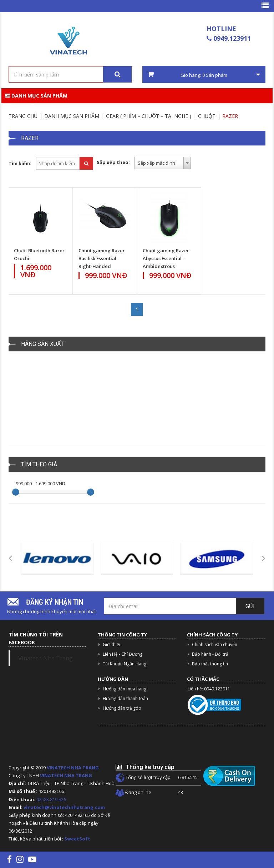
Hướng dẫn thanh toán (125, 698)
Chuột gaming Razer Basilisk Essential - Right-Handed (102, 258)
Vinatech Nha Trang (45, 658)
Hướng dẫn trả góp (122, 708)
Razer (230, 116)
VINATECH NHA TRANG (73, 768)
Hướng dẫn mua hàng (125, 689)
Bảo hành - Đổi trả (210, 654)
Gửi (250, 606)
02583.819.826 (52, 799)
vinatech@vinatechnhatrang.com (64, 807)
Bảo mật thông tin (210, 664)
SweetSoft (77, 839)
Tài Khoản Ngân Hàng (125, 664)
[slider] (16, 492)
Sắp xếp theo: (113, 162)
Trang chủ (23, 116)
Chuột (207, 116)
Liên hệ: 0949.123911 (209, 689)
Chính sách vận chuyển (215, 644)
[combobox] (163, 163)
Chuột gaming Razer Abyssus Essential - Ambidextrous (166, 258)
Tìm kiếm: (20, 163)
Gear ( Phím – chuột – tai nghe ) (149, 116)
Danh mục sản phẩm (36, 96)
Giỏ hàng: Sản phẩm (204, 75)
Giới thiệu (112, 644)
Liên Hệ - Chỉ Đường (123, 654)
